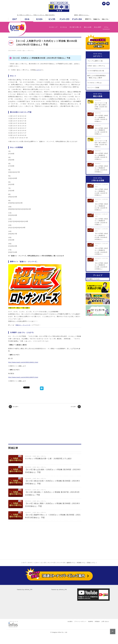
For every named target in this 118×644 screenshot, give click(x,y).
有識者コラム (81, 563)
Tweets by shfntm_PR (25, 590)
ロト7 (24, 563)
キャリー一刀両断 (93, 88)
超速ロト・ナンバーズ (23, 325)
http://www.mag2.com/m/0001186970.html (23, 377)
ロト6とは (64, 27)
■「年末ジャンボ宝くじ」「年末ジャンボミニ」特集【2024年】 (36, 15)
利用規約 (97, 622)
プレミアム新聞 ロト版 (95, 61)
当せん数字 (98, 27)
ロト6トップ (53, 27)
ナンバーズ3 (52, 563)
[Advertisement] (45, 426)
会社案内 (70, 622)
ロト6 (30, 563)
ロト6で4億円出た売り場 (96, 71)
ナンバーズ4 (61, 563)
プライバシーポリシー (80, 622)
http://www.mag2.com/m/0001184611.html (23, 362)
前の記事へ (14, 407)
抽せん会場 (88, 27)
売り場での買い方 (75, 27)
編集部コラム (71, 563)
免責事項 (91, 622)
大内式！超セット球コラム (96, 66)
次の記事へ (76, 407)
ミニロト (36, 563)
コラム (106, 27)
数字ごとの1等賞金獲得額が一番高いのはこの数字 (97, 77)
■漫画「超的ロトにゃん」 (82, 15)
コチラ (38, 70)
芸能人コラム (91, 563)
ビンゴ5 (43, 563)
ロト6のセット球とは (95, 83)
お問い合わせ (105, 622)
